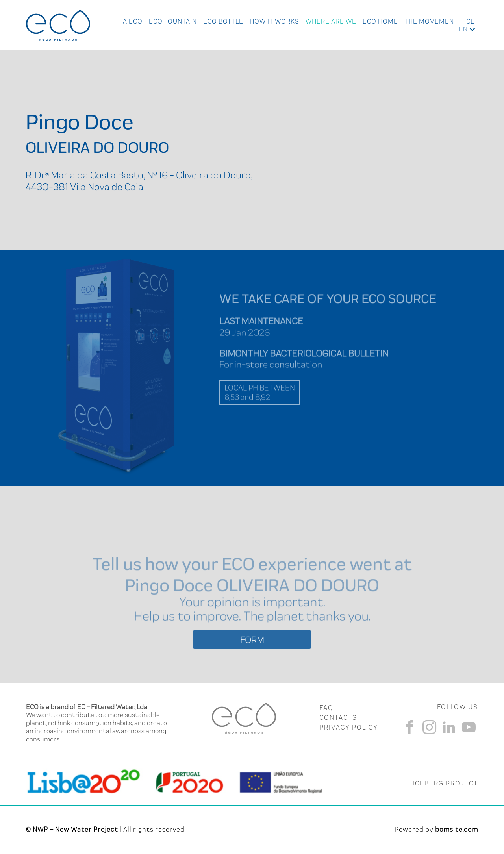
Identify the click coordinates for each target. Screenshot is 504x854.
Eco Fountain (173, 21)
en (463, 29)
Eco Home (380, 21)
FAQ (326, 708)
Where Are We (331, 21)
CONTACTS (338, 717)
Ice (470, 21)
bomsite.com (457, 829)
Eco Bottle (223, 21)
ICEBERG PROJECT (445, 783)
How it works (274, 21)
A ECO (133, 21)
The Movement (431, 21)
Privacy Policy (349, 727)
